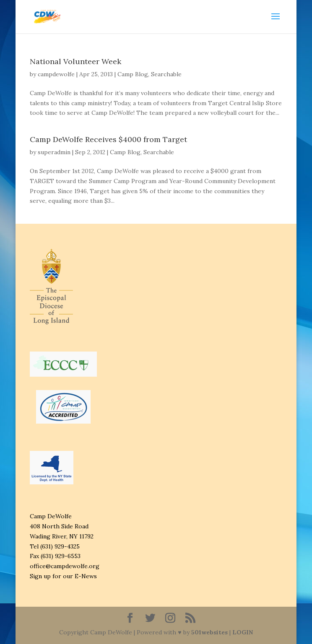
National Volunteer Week (75, 61)
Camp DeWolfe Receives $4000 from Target (108, 139)
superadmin (54, 152)
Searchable (166, 74)
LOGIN (243, 632)
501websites (209, 632)
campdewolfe (56, 74)
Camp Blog (133, 74)
